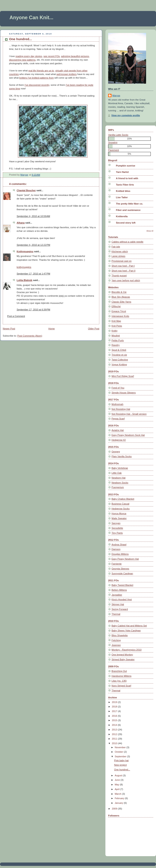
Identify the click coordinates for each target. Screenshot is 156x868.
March (118, 794)
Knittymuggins (25, 251)
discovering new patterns (22, 60)
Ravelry (116, 345)
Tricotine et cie (119, 355)
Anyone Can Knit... (31, 18)
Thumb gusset (119, 276)
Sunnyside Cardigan (122, 573)
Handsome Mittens (121, 676)
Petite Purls (118, 340)
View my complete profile (126, 115)
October (119, 752)
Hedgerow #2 (119, 440)
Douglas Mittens (120, 554)
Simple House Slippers (124, 393)
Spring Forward (120, 609)
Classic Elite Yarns (121, 302)
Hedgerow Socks (121, 509)
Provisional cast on (122, 261)
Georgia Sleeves (120, 569)
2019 (115, 702)
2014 (115, 725)
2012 (115, 734)
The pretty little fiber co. (129, 204)
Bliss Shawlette (120, 635)
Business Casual (120, 504)
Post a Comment (16, 316)
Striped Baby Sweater (123, 659)
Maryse (116, 96)
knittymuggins (24, 267)
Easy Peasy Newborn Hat (125, 559)
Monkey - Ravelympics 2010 (126, 650)
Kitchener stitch (120, 251)
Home (51, 329)
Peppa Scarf (118, 419)
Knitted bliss (123, 191)
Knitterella (122, 216)
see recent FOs (52, 56)
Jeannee (116, 645)
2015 (115, 720)
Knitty (114, 331)
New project (120, 765)
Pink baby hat (121, 760)
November (120, 747)
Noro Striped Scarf (121, 686)
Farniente (117, 564)
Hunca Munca (119, 513)
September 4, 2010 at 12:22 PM (33, 245)
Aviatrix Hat (118, 430)
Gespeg (116, 452)
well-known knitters (67, 74)
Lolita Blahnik (24, 280)
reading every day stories (29, 56)
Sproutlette (117, 528)
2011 (115, 739)
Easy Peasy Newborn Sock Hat (128, 435)
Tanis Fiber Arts (125, 185)
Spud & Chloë (119, 350)
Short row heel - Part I (123, 266)
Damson (116, 549)
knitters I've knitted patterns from (37, 78)
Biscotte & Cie (119, 292)
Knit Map (116, 321)
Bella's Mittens (119, 590)
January (119, 803)
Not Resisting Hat (121, 409)
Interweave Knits (120, 316)
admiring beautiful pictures (75, 56)
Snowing (113, 142)
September (121, 756)
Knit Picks (117, 326)
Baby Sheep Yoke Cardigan (126, 631)
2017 (115, 711)
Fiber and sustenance (128, 210)
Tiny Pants (117, 533)
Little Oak (117, 473)
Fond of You (118, 388)
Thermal (116, 614)
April (117, 789)
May (117, 785)
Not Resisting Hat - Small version (129, 414)
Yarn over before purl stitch (126, 280)
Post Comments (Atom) (30, 336)
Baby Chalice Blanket (123, 499)
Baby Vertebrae (120, 468)
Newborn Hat (118, 478)
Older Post (94, 329)
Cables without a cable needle (127, 242)
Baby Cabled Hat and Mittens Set (129, 626)
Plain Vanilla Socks (122, 456)
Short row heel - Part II (123, 271)
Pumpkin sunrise (126, 166)
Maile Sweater (119, 518)
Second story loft (126, 223)
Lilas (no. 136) (119, 681)
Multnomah (117, 404)
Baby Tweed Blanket (122, 585)
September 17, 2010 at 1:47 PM (33, 274)
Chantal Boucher (26, 190)
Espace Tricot (119, 311)
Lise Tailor (122, 197)
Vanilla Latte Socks (118, 135)
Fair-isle (116, 247)
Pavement (114, 150)
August (119, 775)
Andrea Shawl (119, 545)
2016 (115, 716)
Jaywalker (117, 595)
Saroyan (116, 523)
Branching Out (119, 671)
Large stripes (118, 256)
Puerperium (118, 487)
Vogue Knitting (119, 364)
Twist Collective (120, 360)
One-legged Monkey (122, 655)
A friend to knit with (127, 178)
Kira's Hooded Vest (122, 599)
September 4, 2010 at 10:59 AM (33, 216)
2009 (115, 809)
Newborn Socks (120, 483)
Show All (150, 231)
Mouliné (116, 336)
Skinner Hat (118, 604)
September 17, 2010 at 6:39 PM (33, 310)
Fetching (116, 640)
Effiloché (116, 306)
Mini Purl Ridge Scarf (123, 376)
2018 (115, 707)
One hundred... (122, 770)
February (120, 798)
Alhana (21, 223)
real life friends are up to (41, 71)
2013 (115, 730)
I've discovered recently (37, 85)
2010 (115, 743)
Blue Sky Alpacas (121, 297)
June (118, 780)
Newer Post (9, 329)
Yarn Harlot (122, 172)
